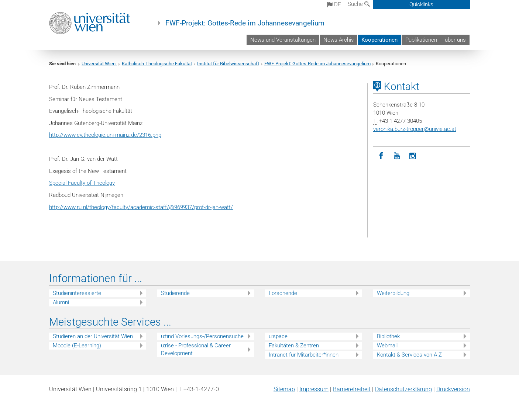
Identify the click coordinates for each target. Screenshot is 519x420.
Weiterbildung (393, 293)
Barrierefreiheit (352, 389)
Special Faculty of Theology (82, 183)
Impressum (314, 389)
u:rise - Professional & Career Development (196, 349)
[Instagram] (413, 156)
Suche (359, 4)
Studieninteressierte (77, 293)
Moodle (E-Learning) (77, 346)
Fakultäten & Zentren (294, 346)
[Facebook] (381, 156)
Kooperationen (379, 40)
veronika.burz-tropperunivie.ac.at (415, 129)
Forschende (283, 293)
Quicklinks (421, 4)
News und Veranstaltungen (283, 40)
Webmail (387, 346)
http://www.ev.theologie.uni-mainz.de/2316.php (105, 135)
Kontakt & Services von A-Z (409, 355)
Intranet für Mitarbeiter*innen (304, 355)
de (334, 4)
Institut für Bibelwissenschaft (228, 64)
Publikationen (421, 40)
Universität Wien (99, 64)
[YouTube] (397, 156)
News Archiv (338, 40)
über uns (455, 40)
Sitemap (284, 389)
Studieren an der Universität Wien (93, 336)
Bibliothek (388, 336)
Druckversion (453, 389)
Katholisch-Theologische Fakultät (157, 64)
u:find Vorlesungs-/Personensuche (202, 336)
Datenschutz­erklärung (403, 389)
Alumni (61, 302)
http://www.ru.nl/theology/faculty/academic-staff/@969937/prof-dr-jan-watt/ (141, 207)
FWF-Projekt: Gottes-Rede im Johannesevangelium (245, 23)
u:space (278, 336)
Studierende (175, 293)
